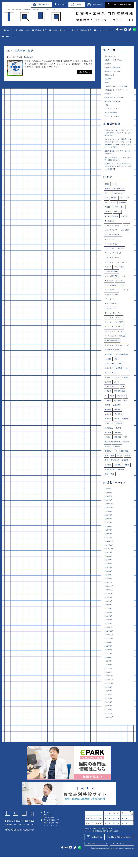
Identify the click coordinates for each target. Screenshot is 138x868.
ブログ (76, 5)
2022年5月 (109, 707)
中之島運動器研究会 (113, 361)
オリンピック (110, 251)
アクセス (60, 5)
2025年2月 (109, 582)
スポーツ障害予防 (112, 289)
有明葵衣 (118, 442)
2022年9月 (109, 691)
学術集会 (108, 432)
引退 (126, 432)
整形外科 (108, 442)
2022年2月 (109, 718)
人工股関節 (109, 380)
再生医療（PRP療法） (113, 103)
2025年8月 (109, 558)
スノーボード (123, 275)
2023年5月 (109, 660)
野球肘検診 (124, 497)
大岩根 (112, 427)
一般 (106, 107)
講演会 (120, 492)
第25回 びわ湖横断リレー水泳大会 (118, 476)
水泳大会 (108, 451)
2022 (107, 189)
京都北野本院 (42, 4)
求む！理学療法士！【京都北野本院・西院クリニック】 (118, 163)
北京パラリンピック (113, 408)
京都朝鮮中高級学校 (113, 375)
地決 (123, 418)
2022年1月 (109, 722)
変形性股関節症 (121, 423)
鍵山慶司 (108, 502)
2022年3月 (109, 715)
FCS (107, 203)
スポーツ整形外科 (111, 115)
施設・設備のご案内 (83, 30)
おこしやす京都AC (112, 222)
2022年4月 (109, 711)
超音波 (108, 497)
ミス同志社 (121, 342)
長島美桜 (108, 506)
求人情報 (30, 57)
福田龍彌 (118, 470)
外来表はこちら (94, 855)
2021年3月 (109, 761)
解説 (113, 492)
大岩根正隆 (122, 427)
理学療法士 (109, 461)
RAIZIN (108, 213)
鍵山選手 (108, 64)
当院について (24, 30)
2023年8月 (109, 648)
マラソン (120, 337)
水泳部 (117, 451)
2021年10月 (109, 734)
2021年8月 (109, 742)
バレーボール (110, 318)
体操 (107, 389)
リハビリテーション (112, 111)
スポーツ (108, 280)
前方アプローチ (111, 404)
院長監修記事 (110, 511)
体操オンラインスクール (114, 394)
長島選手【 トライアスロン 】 (116, 60)
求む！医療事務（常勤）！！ (24, 51)
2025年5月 (109, 570)
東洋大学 (108, 446)
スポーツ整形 (120, 280)
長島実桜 (118, 502)
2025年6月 (109, 566)
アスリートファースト (114, 232)
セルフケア (109, 294)
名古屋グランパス (112, 418)
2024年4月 (109, 617)
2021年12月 (109, 726)
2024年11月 (109, 590)
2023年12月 (109, 633)
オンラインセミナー (113, 256)
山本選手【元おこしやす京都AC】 (118, 88)
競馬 (126, 470)
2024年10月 (109, 594)
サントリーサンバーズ (114, 265)
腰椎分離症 (126, 487)
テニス (122, 299)
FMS (122, 203)
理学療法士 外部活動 (113, 72)
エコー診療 (109, 242)
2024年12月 (109, 586)
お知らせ (126, 222)
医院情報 (118, 413)
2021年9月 (109, 738)
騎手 (113, 516)
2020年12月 (109, 769)
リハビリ (120, 346)
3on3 (114, 189)
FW (128, 203)
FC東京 (114, 203)
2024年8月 (109, 601)
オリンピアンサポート (114, 246)
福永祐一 (108, 470)
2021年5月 (109, 754)
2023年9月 (109, 644)
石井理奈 (118, 466)
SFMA (116, 213)
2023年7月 (109, 652)
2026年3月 (109, 535)
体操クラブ (109, 399)
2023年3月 (109, 668)
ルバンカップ (110, 351)
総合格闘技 (117, 483)
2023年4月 (109, 664)
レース (121, 351)
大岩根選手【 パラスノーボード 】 (118, 91)
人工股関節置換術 (112, 384)
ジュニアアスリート (113, 270)
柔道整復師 (119, 446)
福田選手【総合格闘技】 (114, 68)
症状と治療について (61, 30)
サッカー (122, 261)
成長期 (108, 437)
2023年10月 (109, 640)
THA (123, 213)
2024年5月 (109, 613)
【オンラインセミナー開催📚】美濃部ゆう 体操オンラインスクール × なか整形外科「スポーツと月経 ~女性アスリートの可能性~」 (118, 147)
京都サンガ (109, 365)
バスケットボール (112, 313)
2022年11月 (109, 683)
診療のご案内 (41, 30)
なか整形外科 (110, 227)
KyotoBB (123, 208)
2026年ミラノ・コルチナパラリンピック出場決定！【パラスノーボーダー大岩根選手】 (118, 171)
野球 (115, 497)
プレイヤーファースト (114, 332)
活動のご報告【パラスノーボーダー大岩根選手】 (118, 156)
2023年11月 (109, 636)
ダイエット (121, 294)
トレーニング (110, 308)
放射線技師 (117, 437)
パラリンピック (111, 327)
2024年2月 (109, 625)
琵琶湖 (119, 461)
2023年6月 (109, 656)
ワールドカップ (111, 356)
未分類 (107, 84)
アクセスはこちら (120, 855)
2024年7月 (109, 605)
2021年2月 (109, 765)
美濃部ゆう (109, 487)
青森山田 (122, 511)
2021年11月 (109, 730)
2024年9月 (109, 597)
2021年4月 (109, 758)
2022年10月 (109, 687)
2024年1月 (109, 629)
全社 (128, 399)
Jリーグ (114, 208)
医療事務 (108, 413)
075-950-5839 (120, 4)
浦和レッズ (109, 456)
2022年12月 (109, 679)
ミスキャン (109, 342)
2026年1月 (109, 543)
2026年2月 (109, 539)
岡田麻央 (118, 432)
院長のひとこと (111, 56)
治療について (110, 76)
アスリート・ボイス (106, 30)
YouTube (118, 218)
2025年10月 (109, 551)
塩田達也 (108, 423)
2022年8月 (109, 695)
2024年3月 (109, 621)
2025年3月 (109, 578)
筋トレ (108, 483)
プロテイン (109, 337)
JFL (106, 208)
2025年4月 (109, 574)
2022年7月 (109, 699)
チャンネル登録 (111, 299)
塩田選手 (108, 95)
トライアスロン (111, 303)
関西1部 (118, 506)
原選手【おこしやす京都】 (115, 99)
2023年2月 (109, 672)
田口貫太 (108, 466)
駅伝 (107, 516)
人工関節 (125, 384)
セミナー (125, 289)
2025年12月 (109, 547)
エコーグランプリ (120, 237)
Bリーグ (108, 199)
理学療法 (120, 456)
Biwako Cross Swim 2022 (115, 194)
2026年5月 (109, 531)
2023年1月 (109, 676)
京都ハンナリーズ (112, 370)
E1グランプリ (120, 199)
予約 (95, 4)
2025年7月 (109, 562)
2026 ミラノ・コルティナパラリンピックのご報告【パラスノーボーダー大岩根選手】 (118, 136)
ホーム (10, 30)
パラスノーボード (112, 323)
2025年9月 (109, 555)
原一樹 (127, 413)
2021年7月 (109, 746)
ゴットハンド (110, 261)
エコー (108, 237)
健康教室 (120, 399)
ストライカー (110, 275)
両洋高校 (123, 356)
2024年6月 (109, 609)
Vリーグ (108, 218)
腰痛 (107, 492)
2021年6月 (109, 750)
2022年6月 (109, 703)
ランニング (109, 346)
